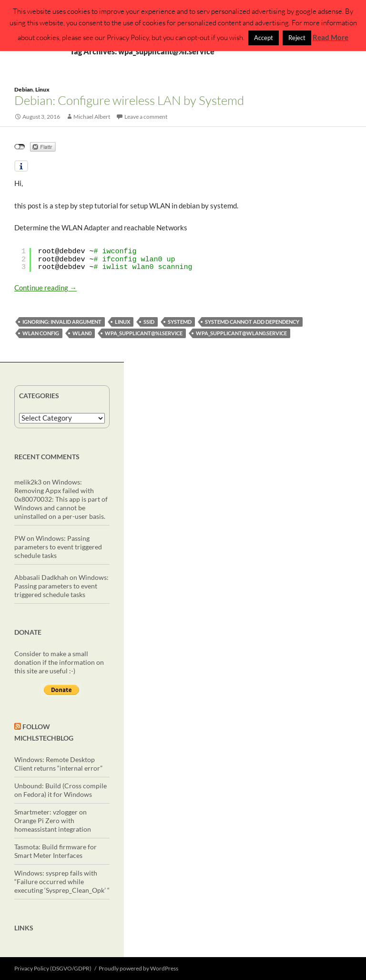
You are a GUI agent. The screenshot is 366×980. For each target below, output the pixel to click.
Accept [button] (264, 38)
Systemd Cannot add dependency (252, 322)
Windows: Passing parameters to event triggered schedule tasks (58, 547)
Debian (24, 89)
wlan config (41, 333)
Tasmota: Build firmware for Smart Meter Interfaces (56, 851)
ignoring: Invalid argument (62, 322)
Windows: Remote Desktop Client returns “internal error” (58, 764)
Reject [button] (297, 38)
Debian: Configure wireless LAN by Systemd (129, 100)
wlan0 (82, 333)
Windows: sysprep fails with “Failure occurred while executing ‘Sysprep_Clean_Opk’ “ (62, 882)
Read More (330, 37)
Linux (42, 89)
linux (122, 322)
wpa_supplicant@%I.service (144, 333)
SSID (149, 322)
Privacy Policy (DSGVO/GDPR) (53, 968)
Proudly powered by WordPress (138, 968)
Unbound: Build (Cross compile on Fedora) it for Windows (61, 790)
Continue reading (46, 288)
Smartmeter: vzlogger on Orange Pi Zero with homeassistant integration (53, 820)
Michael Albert (92, 117)
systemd (180, 322)
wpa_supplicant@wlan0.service (241, 333)
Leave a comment (146, 117)
